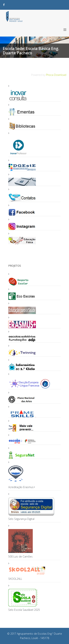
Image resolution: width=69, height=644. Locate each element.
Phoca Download (56, 75)
